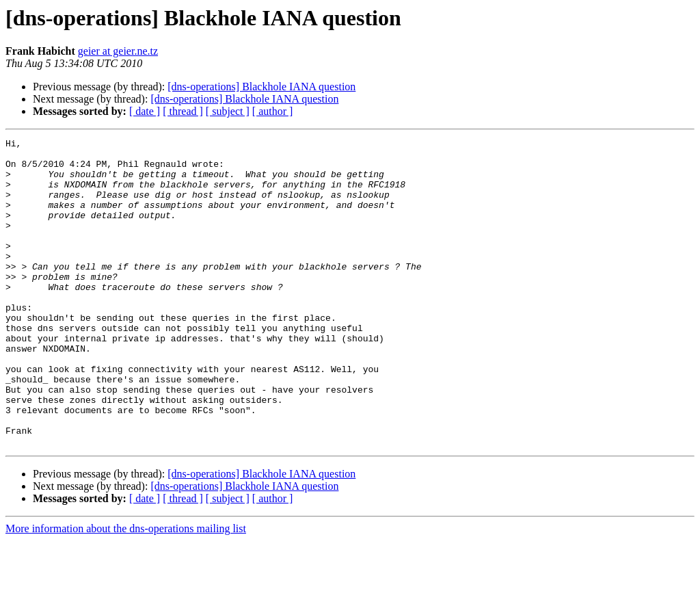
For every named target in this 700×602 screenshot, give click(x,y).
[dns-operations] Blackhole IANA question (261, 87)
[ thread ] (183, 111)
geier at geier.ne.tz (118, 51)
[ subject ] (228, 111)
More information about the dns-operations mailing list (126, 590)
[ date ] (145, 111)
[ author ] (273, 111)
